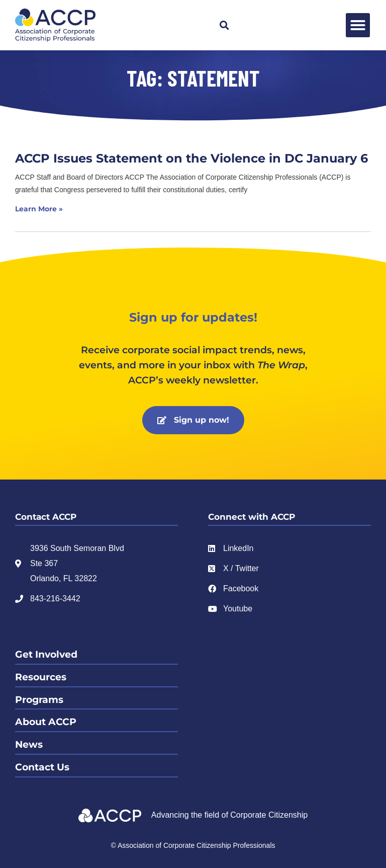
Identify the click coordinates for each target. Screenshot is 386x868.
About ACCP (46, 722)
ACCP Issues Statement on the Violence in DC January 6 (191, 158)
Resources (41, 677)
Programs (39, 700)
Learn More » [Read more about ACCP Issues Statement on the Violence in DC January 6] (39, 209)
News (29, 744)
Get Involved (46, 654)
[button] (224, 25)
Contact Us (42, 767)
